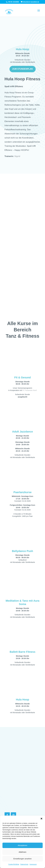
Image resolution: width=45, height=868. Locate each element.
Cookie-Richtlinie (14, 864)
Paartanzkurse (22, 492)
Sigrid (17, 156)
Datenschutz (24, 864)
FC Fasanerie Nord (29, 390)
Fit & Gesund (22, 377)
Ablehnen (22, 852)
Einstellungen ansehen (23, 859)
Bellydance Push (22, 551)
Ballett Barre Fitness (23, 652)
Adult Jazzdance (22, 432)
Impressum (33, 864)
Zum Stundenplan (23, 69)
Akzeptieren (22, 845)
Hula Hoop (23, 49)
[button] (41, 819)
